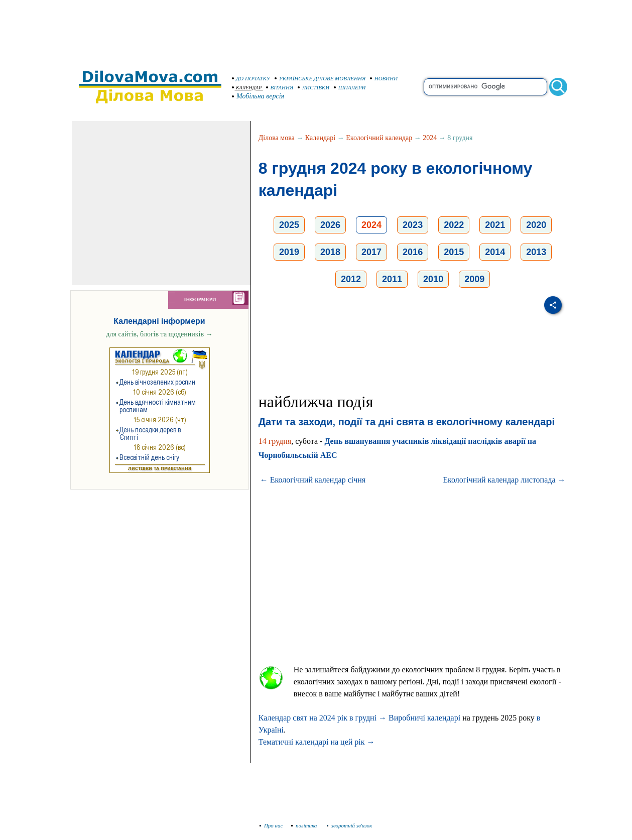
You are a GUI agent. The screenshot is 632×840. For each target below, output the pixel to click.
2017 (371, 252)
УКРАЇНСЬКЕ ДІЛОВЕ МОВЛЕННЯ (320, 78)
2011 (392, 279)
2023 (413, 225)
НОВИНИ (384, 78)
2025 (289, 225)
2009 (474, 279)
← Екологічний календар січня (313, 480)
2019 (289, 252)
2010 (433, 279)
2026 (330, 225)
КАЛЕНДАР (247, 88)
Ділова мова (277, 138)
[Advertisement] (316, 30)
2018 (330, 252)
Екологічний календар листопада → (504, 480)
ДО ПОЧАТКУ (251, 78)
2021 (495, 225)
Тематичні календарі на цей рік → (317, 742)
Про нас (271, 825)
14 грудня (275, 441)
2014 (495, 252)
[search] (485, 87)
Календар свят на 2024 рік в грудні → (323, 718)
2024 (430, 138)
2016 (413, 252)
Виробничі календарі (424, 718)
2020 (536, 225)
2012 (351, 279)
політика (305, 825)
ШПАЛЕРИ (350, 87)
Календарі (320, 138)
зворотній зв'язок (350, 825)
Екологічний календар (379, 138)
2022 (454, 225)
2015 (454, 252)
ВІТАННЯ (280, 87)
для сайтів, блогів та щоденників (159, 334)
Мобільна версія (259, 96)
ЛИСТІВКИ (314, 87)
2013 (536, 252)
